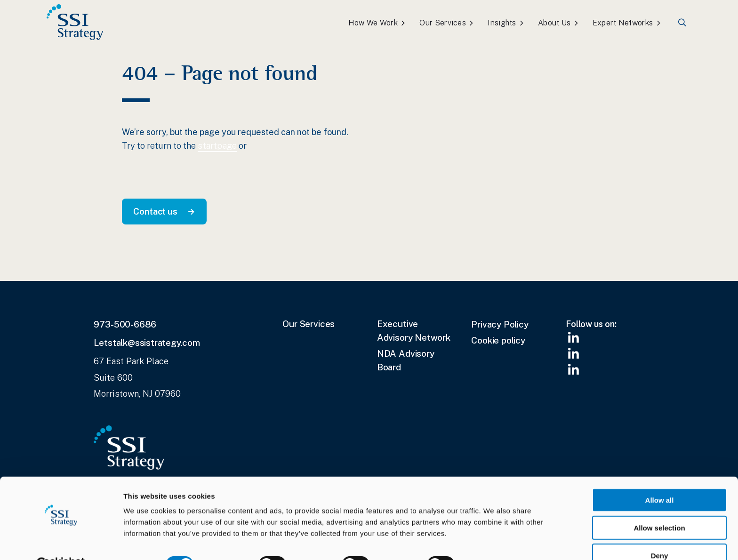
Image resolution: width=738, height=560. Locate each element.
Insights (502, 23)
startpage (217, 146)
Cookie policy (498, 340)
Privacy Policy (500, 324)
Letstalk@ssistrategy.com (147, 343)
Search (683, 23)
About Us (554, 23)
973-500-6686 (125, 324)
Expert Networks (623, 23)
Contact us (155, 211)
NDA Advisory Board (406, 360)
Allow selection (659, 505)
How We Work (373, 23)
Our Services (443, 23)
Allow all (660, 477)
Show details (494, 541)
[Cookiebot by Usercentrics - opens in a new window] (61, 542)
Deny (660, 533)
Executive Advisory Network (414, 331)
